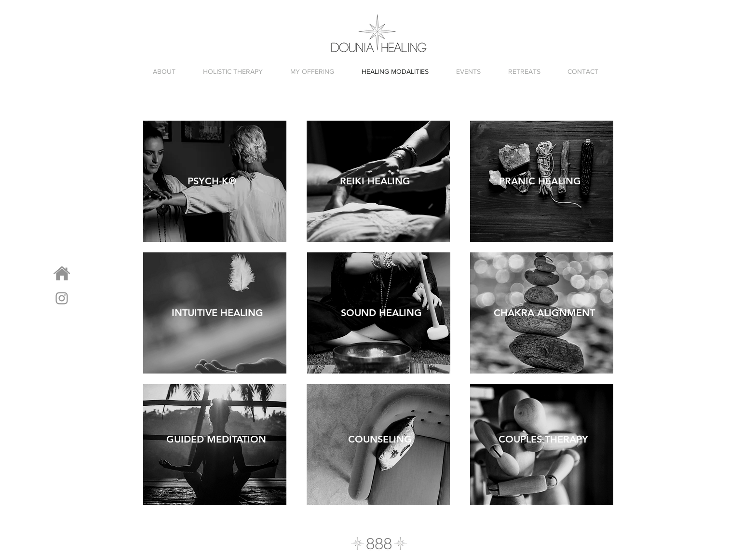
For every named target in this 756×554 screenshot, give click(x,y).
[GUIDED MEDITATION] (216, 439)
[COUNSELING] (380, 439)
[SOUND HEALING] (381, 312)
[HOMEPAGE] (62, 274)
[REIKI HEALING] (375, 181)
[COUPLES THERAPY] (543, 439)
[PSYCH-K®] (212, 181)
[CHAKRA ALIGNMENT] (544, 312)
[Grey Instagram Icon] (62, 298)
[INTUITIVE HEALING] (217, 312)
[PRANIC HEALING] (540, 181)
